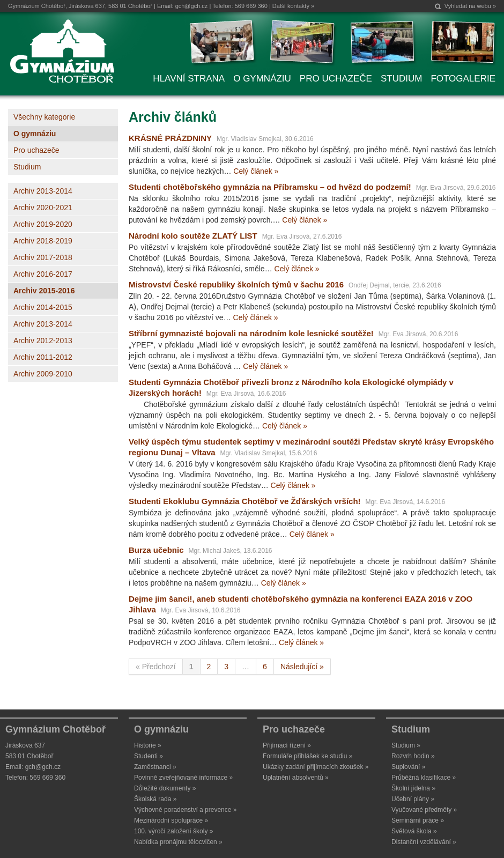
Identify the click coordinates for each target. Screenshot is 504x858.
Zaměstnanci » (155, 767)
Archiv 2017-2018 (43, 257)
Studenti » (149, 756)
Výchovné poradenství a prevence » (185, 810)
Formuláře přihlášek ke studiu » (307, 756)
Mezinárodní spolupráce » (171, 820)
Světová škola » (414, 831)
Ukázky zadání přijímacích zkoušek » (316, 767)
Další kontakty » (293, 6)
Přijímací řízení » (287, 745)
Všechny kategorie (44, 117)
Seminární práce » (418, 820)
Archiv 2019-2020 (43, 224)
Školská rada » (155, 799)
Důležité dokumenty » (165, 788)
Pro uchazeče (36, 150)
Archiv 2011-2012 (43, 357)
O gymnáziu (35, 134)
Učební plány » (413, 799)
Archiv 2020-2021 (43, 208)
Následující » (302, 667)
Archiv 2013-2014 (43, 191)
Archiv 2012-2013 (43, 341)
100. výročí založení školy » (173, 831)
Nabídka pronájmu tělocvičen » (178, 842)
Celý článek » (256, 171)
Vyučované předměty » (424, 810)
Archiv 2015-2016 (44, 291)
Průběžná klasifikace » (424, 778)
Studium (27, 167)
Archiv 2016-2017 (43, 274)
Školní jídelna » (413, 788)
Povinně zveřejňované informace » (183, 778)
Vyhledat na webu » (470, 6)
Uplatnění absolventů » (296, 778)
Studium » (406, 745)
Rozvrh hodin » (413, 756)
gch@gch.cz (192, 6)
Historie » (148, 745)
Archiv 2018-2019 (43, 241)
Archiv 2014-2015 (43, 307)
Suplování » (408, 767)
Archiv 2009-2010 (43, 374)
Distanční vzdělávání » (424, 842)
